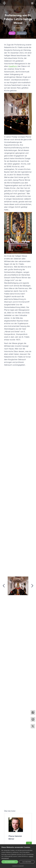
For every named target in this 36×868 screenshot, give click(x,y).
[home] (5, 3)
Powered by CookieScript (18, 866)
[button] (32, 3)
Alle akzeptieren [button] (10, 862)
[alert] (18, 856)
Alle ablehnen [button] (27, 862)
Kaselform (13, 66)
